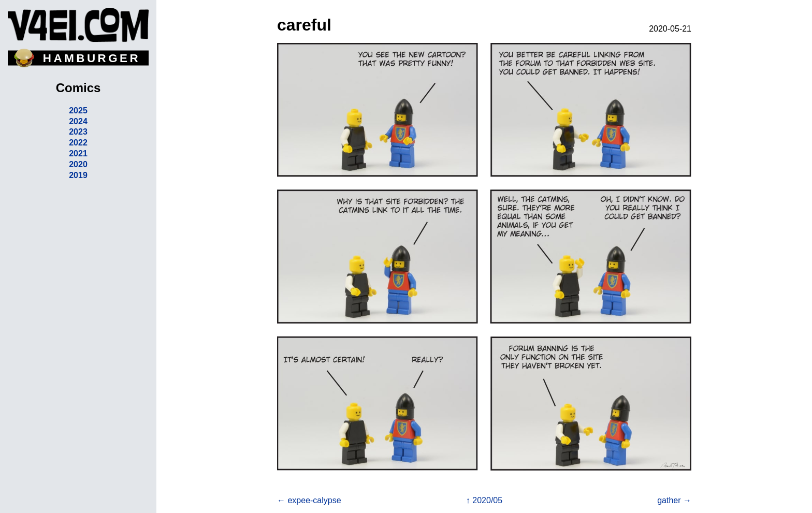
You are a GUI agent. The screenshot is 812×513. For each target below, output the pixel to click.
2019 (78, 175)
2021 (78, 153)
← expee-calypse (309, 500)
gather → (674, 500)
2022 (78, 143)
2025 (78, 111)
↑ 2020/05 (484, 500)
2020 (78, 164)
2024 (78, 121)
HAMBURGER (92, 58)
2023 (78, 132)
